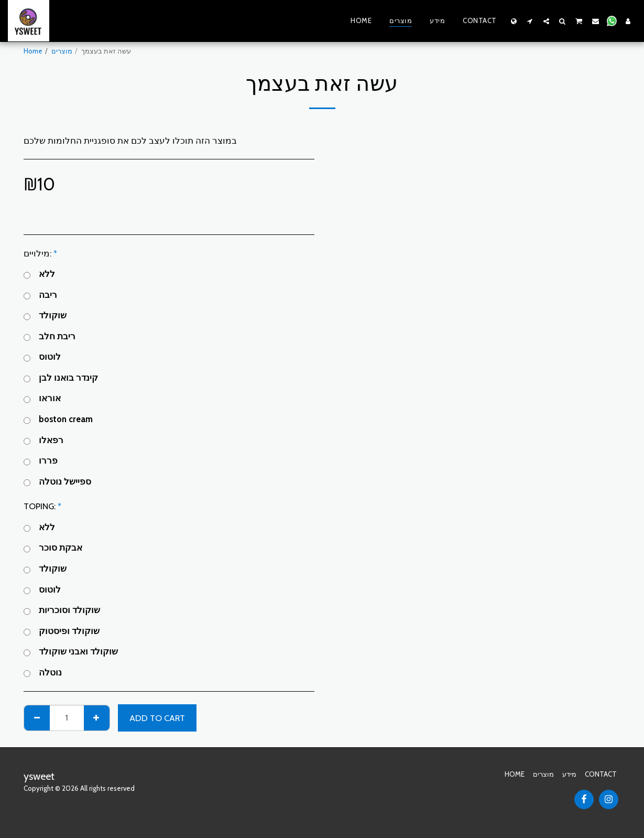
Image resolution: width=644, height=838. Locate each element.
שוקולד (45, 316)
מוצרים (62, 51)
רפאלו (43, 441)
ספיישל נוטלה (57, 482)
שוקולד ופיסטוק (62, 632)
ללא (39, 275)
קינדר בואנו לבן (61, 378)
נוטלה (43, 673)
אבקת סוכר (53, 548)
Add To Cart (157, 718)
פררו (41, 461)
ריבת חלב (50, 337)
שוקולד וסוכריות (62, 611)
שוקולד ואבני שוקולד (71, 652)
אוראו (42, 399)
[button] (530, 21)
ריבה (40, 296)
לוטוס (42, 357)
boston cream (58, 420)
